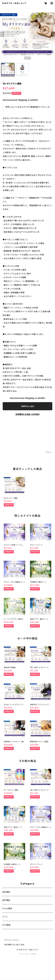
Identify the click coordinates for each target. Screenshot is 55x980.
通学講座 (6, 900)
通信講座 (6, 892)
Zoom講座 (7, 908)
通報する (49, 452)
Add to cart (28, 406)
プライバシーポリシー (12, 940)
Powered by (28, 954)
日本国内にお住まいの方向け (28, 414)
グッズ (5, 917)
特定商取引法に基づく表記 (14, 945)
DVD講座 (6, 925)
